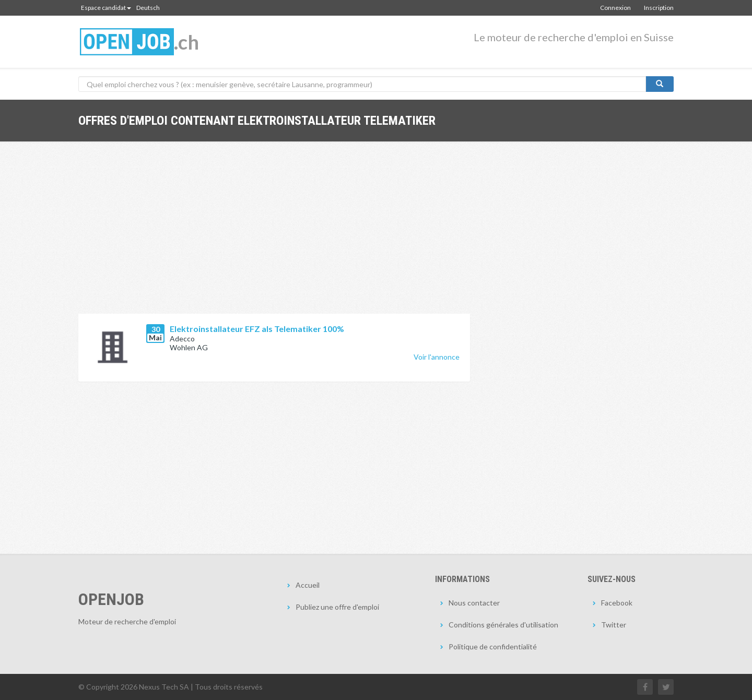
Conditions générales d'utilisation (503, 625)
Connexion (615, 8)
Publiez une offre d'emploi (337, 607)
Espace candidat (106, 8)
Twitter (614, 625)
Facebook (617, 603)
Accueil (308, 585)
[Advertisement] (274, 235)
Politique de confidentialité (493, 646)
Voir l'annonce (437, 357)
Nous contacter (474, 603)
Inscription (659, 8)
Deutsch (148, 8)
